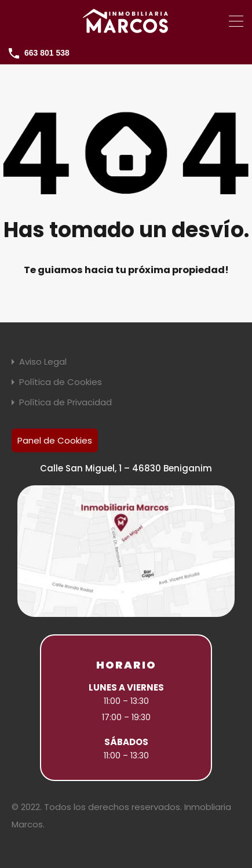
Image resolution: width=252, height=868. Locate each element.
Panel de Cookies (55, 440)
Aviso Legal (43, 362)
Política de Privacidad (65, 402)
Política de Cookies (61, 382)
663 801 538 (47, 53)
